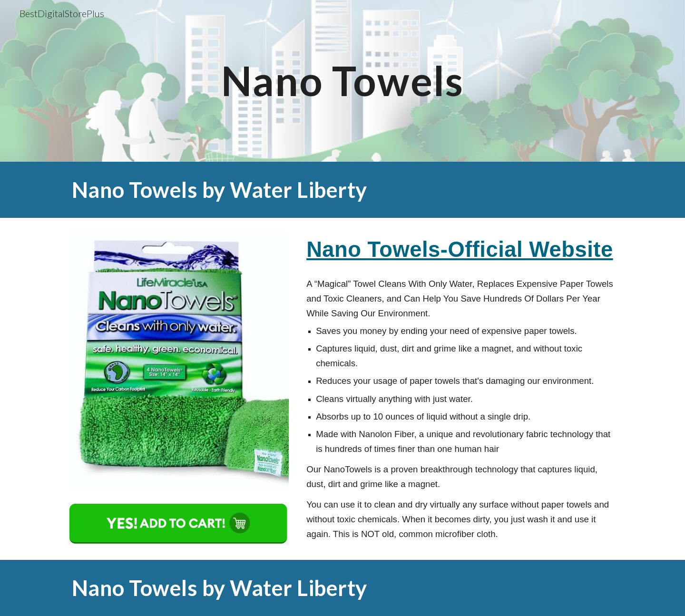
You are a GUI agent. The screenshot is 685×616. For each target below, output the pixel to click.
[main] (342, 81)
